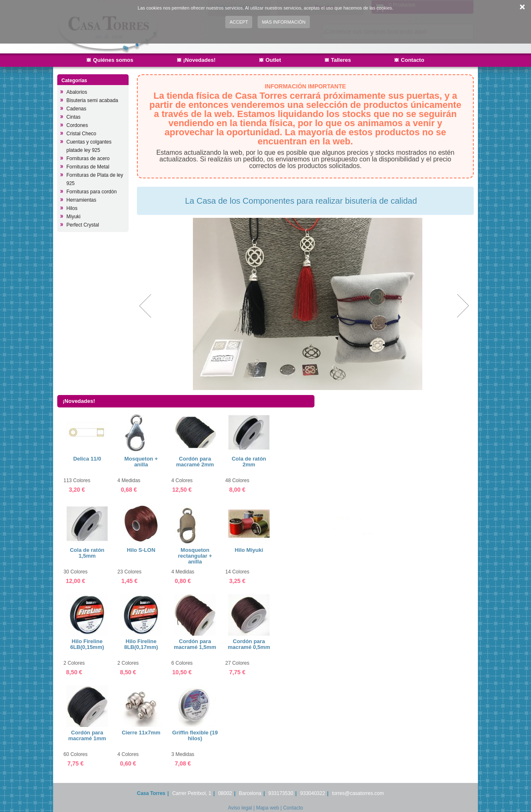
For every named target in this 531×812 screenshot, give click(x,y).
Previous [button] (146, 306)
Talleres (341, 60)
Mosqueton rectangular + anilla (195, 556)
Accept (239, 22)
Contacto (412, 60)
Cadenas (76, 109)
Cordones (77, 125)
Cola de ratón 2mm (249, 462)
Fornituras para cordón (91, 192)
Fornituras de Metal (88, 167)
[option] (304, 304)
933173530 (281, 793)
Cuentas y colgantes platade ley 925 (89, 146)
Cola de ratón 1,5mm (87, 553)
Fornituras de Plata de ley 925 (95, 179)
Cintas (73, 117)
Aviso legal (240, 808)
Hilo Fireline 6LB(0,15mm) (87, 644)
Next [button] (462, 306)
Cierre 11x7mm (141, 733)
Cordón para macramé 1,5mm (195, 644)
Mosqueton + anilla (141, 462)
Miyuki (73, 217)
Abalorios (77, 92)
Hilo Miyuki (249, 550)
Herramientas (81, 200)
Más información (284, 22)
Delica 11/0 (87, 459)
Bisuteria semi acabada (92, 100)
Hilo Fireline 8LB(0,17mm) (141, 644)
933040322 (313, 793)
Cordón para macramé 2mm (195, 462)
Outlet (273, 60)
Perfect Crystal (83, 225)
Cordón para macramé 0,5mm (249, 644)
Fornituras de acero (88, 158)
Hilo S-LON (141, 550)
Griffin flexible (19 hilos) (195, 735)
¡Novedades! (200, 60)
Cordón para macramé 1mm (87, 735)
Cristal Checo (81, 134)
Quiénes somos (113, 60)
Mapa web (267, 808)
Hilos (72, 208)
